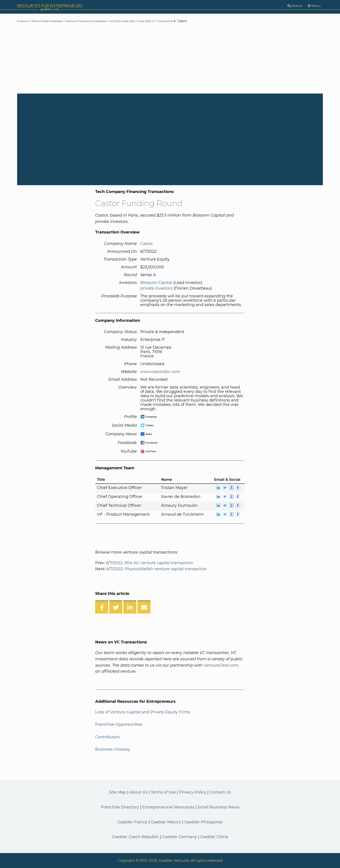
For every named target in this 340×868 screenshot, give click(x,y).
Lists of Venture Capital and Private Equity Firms (143, 712)
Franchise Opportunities (119, 724)
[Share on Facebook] (102, 607)
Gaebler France (132, 822)
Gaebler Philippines (204, 822)
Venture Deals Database (52, 21)
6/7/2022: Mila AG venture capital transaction (150, 563)
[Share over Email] (144, 607)
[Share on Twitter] (116, 607)
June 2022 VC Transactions (181, 21)
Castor (147, 244)
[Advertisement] (170, 59)
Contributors (107, 737)
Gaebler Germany (180, 837)
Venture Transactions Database (99, 21)
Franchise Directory (120, 807)
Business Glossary (113, 749)
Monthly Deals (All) (142, 21)
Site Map (118, 792)
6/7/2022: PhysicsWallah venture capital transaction (157, 569)
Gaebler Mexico (166, 822)
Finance (23, 21)
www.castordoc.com (160, 372)
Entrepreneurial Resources (168, 807)
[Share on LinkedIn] (130, 607)
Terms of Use (163, 792)
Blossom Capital (156, 283)
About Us (138, 792)
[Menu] (314, 6)
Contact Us (220, 792)
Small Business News (218, 807)
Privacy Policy (193, 792)
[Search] (295, 6)
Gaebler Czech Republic (136, 837)
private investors (156, 288)
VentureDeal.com (221, 665)
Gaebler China (214, 837)
